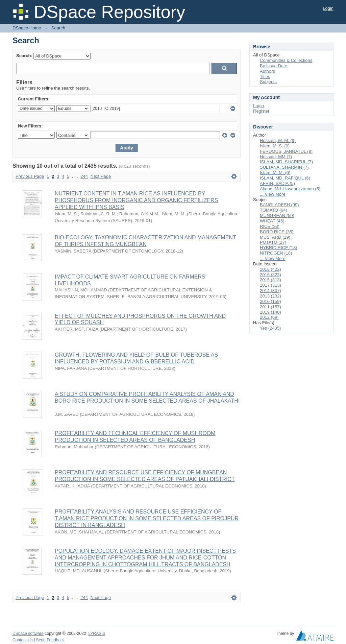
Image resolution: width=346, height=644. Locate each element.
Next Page (101, 176)
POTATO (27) (273, 242)
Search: (24, 56)
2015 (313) (270, 280)
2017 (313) (270, 285)
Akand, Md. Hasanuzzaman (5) (290, 189)
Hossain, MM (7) (276, 157)
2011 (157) (270, 307)
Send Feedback (51, 640)
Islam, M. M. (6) (275, 173)
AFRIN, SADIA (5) (277, 183)
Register (261, 111)
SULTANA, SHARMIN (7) (284, 167)
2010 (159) (270, 301)
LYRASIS (97, 634)
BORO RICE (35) (277, 232)
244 (84, 176)
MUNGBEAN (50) (277, 216)
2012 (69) (269, 317)
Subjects (268, 82)
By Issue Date (274, 66)
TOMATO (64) (274, 210)
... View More (273, 194)
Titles (265, 77)
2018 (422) (270, 269)
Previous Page (30, 176)
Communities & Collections (286, 60)
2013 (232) (270, 296)
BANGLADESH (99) (279, 205)
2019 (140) (270, 312)
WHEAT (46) (272, 221)
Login (328, 8)
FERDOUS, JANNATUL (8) (286, 151)
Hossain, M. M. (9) (278, 140)
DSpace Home (27, 28)
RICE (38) (270, 226)
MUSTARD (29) (275, 237)
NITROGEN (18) (276, 253)
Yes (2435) (270, 328)
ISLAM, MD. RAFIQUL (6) (285, 178)
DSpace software (28, 634)
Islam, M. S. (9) (275, 146)
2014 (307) (270, 291)
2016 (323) (270, 275)
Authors (267, 71)
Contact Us (23, 640)
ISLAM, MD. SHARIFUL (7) (286, 162)
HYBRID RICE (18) (279, 248)
